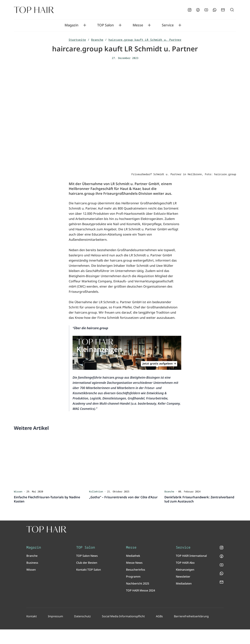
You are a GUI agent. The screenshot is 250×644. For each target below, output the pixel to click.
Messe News (134, 577)
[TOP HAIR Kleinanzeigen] (127, 353)
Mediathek (133, 570)
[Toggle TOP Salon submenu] (120, 25)
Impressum (55, 631)
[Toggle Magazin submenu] (85, 25)
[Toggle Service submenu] (180, 25)
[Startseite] (34, 10)
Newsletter (183, 591)
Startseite (77, 40)
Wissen (31, 584)
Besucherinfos (136, 584)
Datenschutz (82, 631)
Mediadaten (184, 598)
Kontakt (32, 631)
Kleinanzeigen (185, 584)
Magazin (72, 25)
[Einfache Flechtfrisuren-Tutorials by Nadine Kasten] (50, 462)
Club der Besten (87, 577)
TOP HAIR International (191, 570)
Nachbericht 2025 (138, 598)
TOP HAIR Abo (185, 577)
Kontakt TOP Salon (89, 584)
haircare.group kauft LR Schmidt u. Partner (145, 40)
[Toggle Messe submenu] (149, 25)
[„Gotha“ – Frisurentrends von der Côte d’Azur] (125, 462)
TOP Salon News (87, 570)
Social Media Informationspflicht (122, 631)
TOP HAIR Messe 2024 (141, 605)
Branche (97, 40)
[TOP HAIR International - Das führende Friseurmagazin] (83, 536)
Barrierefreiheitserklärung (189, 631)
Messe (138, 25)
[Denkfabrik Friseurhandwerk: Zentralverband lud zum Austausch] (200, 462)
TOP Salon (106, 25)
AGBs (158, 631)
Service (168, 25)
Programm (133, 591)
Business (32, 577)
